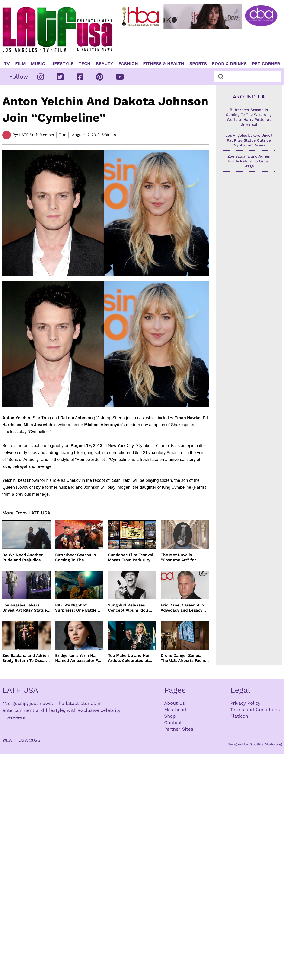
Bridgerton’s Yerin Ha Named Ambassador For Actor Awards (78, 658)
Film (20, 64)
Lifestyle (62, 64)
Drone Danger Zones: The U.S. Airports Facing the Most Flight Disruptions (184, 658)
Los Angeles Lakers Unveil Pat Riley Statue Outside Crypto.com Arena (25, 608)
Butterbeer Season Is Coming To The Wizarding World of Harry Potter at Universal (79, 557)
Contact (173, 723)
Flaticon (239, 716)
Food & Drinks (229, 64)
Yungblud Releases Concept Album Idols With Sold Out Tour (128, 608)
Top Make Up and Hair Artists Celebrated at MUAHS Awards (129, 658)
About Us (175, 703)
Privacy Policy (245, 703)
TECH (85, 64)
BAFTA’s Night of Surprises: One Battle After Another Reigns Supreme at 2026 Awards (76, 608)
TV (7, 64)
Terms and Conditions (255, 710)
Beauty (104, 64)
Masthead (175, 710)
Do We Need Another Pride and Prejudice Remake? (22, 557)
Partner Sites (179, 729)
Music (38, 64)
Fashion (128, 64)
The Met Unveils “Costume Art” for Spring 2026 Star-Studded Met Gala (178, 557)
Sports (198, 64)
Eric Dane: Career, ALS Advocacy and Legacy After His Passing (182, 608)
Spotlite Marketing (266, 744)
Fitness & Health (164, 64)
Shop (170, 716)
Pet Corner (266, 64)
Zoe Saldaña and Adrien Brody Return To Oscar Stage (26, 658)
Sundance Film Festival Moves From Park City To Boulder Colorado (132, 557)
